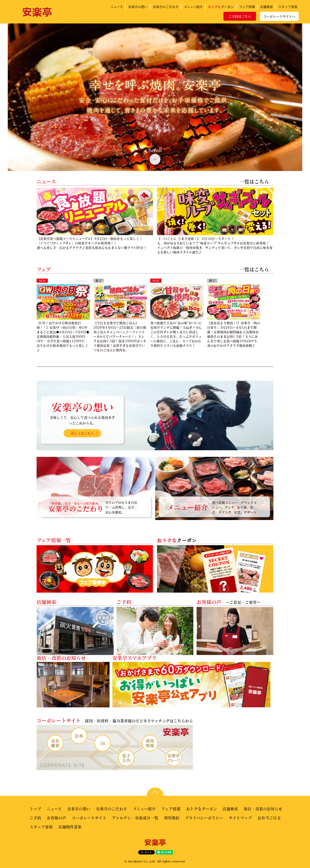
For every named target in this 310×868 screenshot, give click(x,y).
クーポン (221, 7)
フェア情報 (247, 7)
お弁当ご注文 (269, 818)
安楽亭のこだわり (166, 7)
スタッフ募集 (288, 7)
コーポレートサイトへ (279, 16)
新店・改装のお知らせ (263, 809)
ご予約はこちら (240, 16)
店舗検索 (267, 7)
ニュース (117, 7)
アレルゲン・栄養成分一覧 (135, 818)
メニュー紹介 (193, 7)
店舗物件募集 (70, 827)
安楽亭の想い (138, 7)
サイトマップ (240, 818)
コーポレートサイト (89, 818)
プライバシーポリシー (204, 818)
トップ (35, 809)
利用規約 (172, 818)
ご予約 (35, 818)
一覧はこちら (254, 182)
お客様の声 (56, 818)
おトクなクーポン (201, 809)
